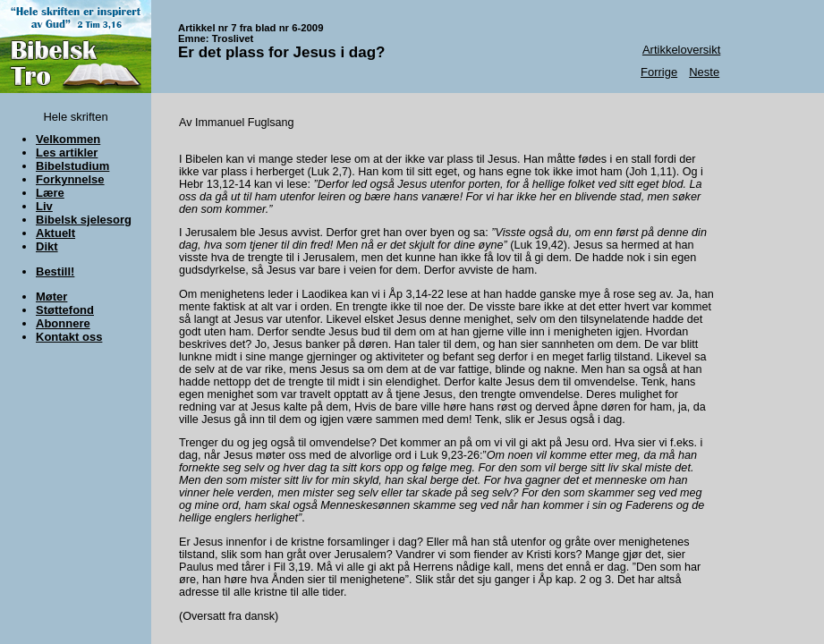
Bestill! (55, 271)
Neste (704, 72)
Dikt (47, 246)
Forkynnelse (70, 179)
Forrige (659, 72)
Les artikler (67, 153)
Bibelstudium (72, 166)
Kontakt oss (69, 337)
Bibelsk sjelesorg (84, 220)
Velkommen (68, 139)
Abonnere (63, 323)
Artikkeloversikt (681, 50)
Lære (50, 193)
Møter (51, 297)
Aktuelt (55, 233)
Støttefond (65, 310)
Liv (44, 206)
